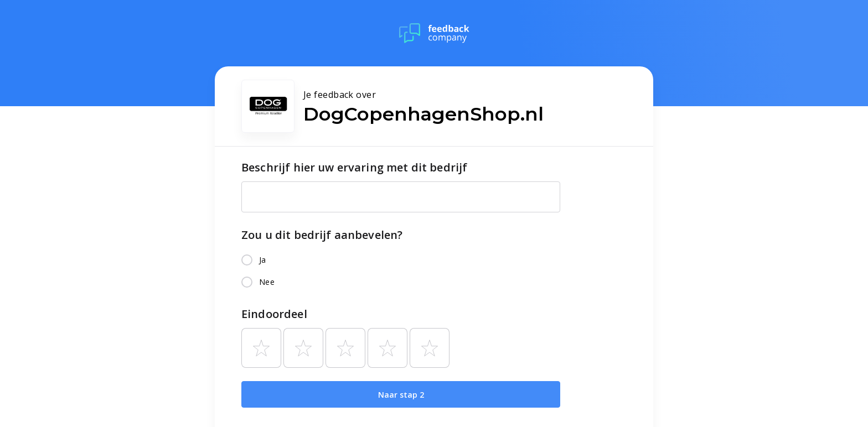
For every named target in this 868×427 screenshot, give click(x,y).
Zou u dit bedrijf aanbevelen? (322, 235)
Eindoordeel (274, 314)
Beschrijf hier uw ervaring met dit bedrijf (354, 167)
